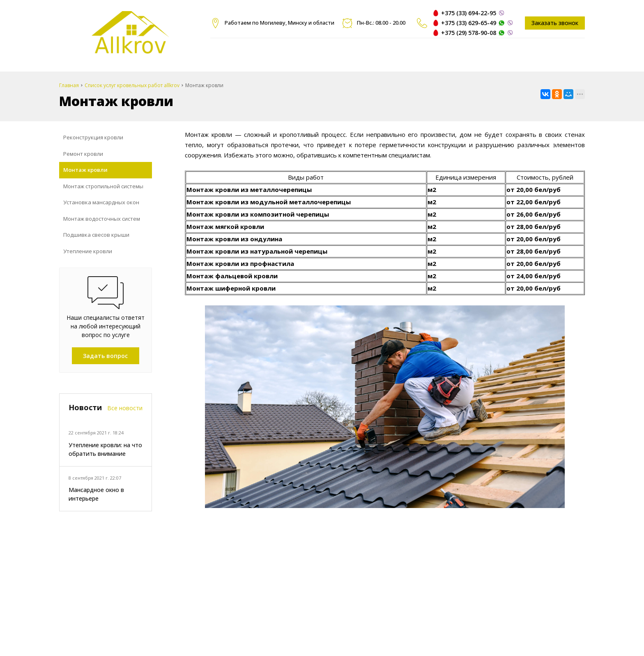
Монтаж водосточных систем (102, 219)
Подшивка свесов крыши (96, 235)
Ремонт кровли (83, 154)
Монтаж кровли (85, 170)
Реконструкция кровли (93, 137)
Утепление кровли (88, 251)
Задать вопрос (105, 356)
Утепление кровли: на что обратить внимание (105, 449)
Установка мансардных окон (101, 202)
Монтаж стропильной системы (103, 186)
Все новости (125, 408)
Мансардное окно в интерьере (96, 494)
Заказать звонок (555, 23)
